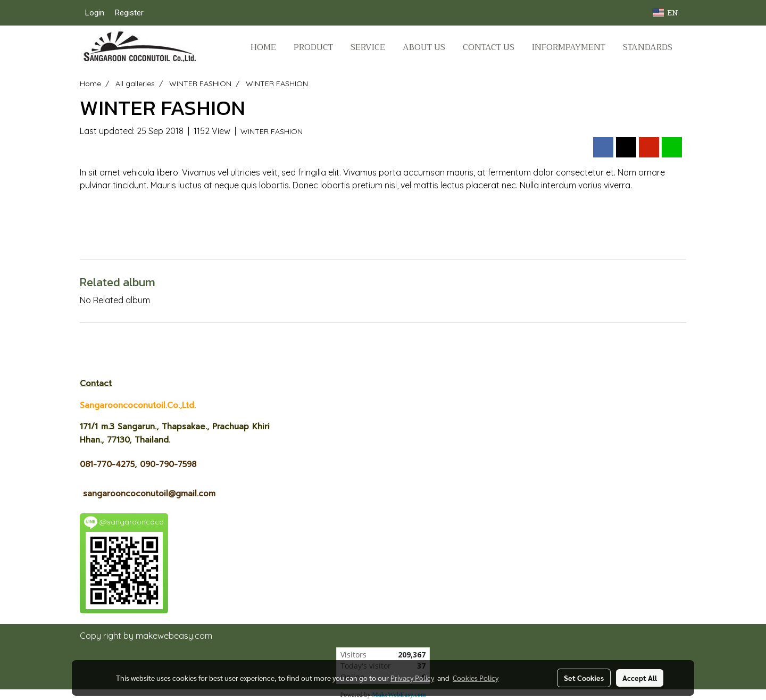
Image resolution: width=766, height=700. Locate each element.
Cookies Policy (476, 678)
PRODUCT (313, 47)
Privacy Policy (412, 678)
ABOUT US (424, 47)
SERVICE (368, 47)
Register (129, 13)
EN (665, 12)
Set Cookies (584, 678)
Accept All (640, 678)
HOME (263, 47)
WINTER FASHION (272, 131)
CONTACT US (489, 47)
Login (95, 13)
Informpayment (569, 47)
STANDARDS (648, 47)
